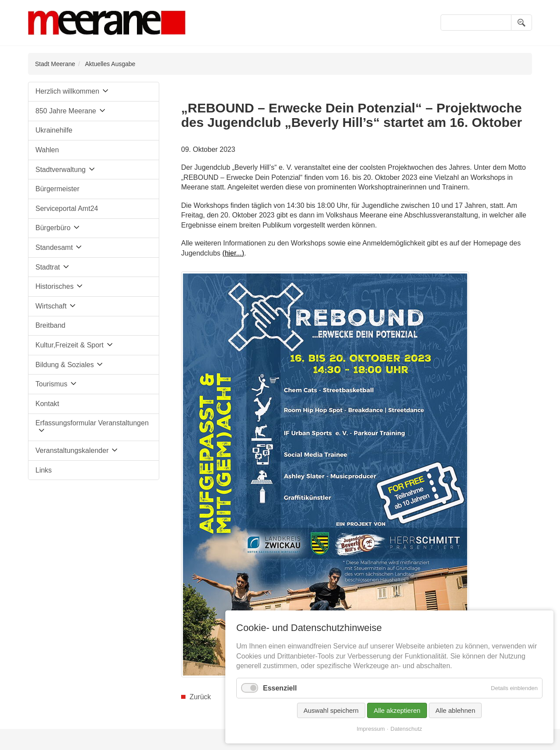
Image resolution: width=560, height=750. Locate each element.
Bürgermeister (57, 189)
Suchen (521, 23)
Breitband (51, 325)
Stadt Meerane (55, 64)
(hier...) (233, 253)
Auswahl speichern (331, 710)
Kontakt (47, 404)
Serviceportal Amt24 (67, 209)
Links (44, 470)
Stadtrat (48, 267)
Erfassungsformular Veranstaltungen (92, 423)
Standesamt (54, 247)
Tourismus (51, 384)
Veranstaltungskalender (72, 450)
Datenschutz (406, 729)
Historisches (54, 286)
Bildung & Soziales (65, 365)
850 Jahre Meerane (66, 111)
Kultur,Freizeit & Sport (70, 345)
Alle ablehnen (455, 710)
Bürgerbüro (53, 228)
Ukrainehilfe (54, 130)
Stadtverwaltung (61, 170)
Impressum (371, 729)
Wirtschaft (51, 306)
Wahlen (47, 150)
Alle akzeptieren (397, 710)
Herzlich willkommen (67, 91)
